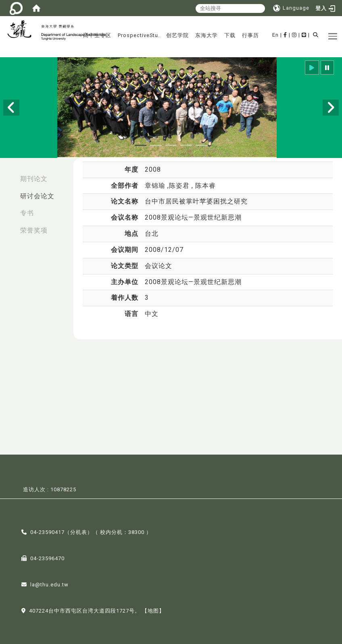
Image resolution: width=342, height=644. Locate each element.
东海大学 (206, 35)
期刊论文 (34, 179)
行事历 (250, 35)
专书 (27, 213)
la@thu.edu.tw (49, 584)
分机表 (79, 531)
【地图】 (153, 610)
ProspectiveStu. (139, 35)
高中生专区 (97, 35)
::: (8, 175)
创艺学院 (177, 35)
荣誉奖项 (34, 230)
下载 (230, 35)
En (275, 35)
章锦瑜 (156, 186)
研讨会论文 (37, 196)
